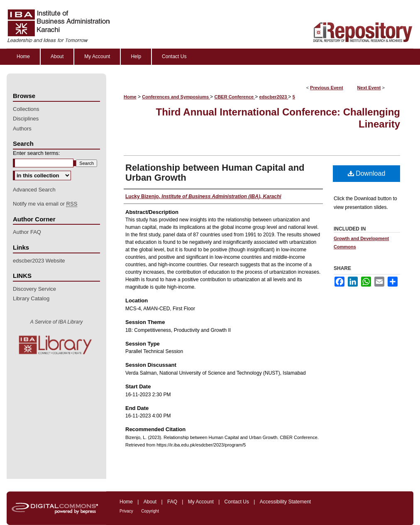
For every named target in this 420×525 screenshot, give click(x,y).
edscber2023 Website (39, 261)
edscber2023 (274, 97)
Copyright (150, 511)
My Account (201, 502)
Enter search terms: (36, 153)
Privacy (126, 511)
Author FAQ (27, 232)
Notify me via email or (45, 204)
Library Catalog (31, 298)
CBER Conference (234, 97)
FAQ (172, 502)
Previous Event (326, 88)
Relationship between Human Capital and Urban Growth (215, 173)
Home (130, 97)
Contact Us (237, 502)
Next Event (369, 88)
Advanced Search (34, 190)
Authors (22, 129)
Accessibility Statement (285, 502)
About (150, 502)
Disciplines (26, 119)
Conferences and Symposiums (176, 97)
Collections (26, 109)
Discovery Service (34, 289)
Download (367, 173)
